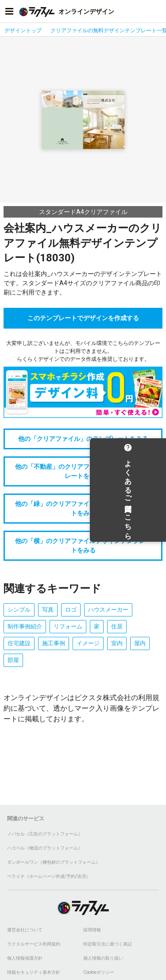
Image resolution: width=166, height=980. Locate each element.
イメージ (88, 643)
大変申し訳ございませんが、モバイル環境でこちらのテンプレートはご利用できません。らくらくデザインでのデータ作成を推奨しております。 (83, 351)
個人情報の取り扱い (103, 958)
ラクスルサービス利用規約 (34, 944)
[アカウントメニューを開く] (157, 11)
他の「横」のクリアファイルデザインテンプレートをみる (83, 546)
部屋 (13, 660)
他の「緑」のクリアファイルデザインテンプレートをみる (83, 508)
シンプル (19, 610)
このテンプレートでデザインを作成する (83, 318)
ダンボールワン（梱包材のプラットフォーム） (54, 862)
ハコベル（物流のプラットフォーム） (45, 848)
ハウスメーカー (108, 610)
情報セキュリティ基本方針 (34, 972)
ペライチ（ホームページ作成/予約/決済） (49, 876)
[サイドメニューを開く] (9, 11)
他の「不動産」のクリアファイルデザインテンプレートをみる (83, 471)
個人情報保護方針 (25, 958)
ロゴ (71, 610)
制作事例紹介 (25, 626)
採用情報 (92, 930)
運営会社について (25, 930)
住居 (117, 626)
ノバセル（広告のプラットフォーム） (45, 834)
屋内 (140, 643)
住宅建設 (19, 643)
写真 (48, 610)
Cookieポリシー (99, 972)
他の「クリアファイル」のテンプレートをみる (83, 439)
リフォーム (68, 626)
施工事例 (54, 643)
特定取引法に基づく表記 (108, 944)
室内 (117, 643)
